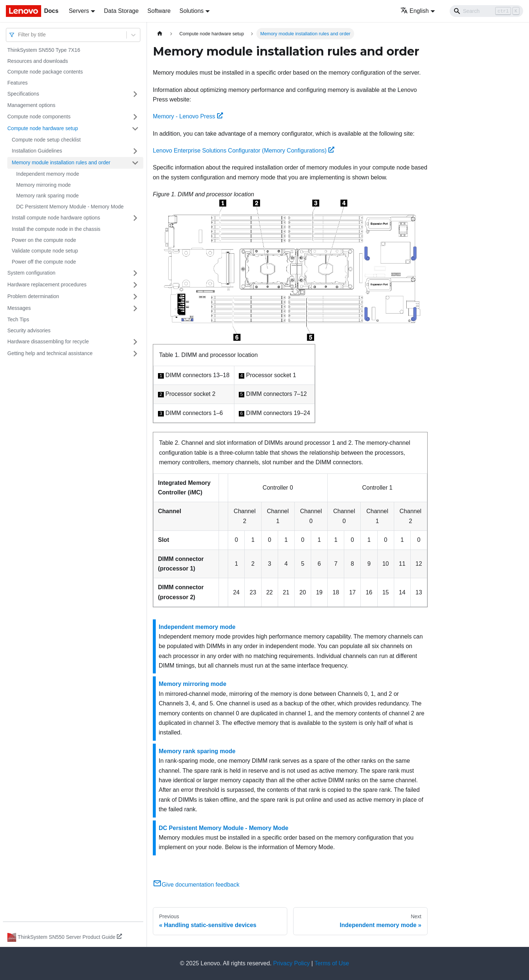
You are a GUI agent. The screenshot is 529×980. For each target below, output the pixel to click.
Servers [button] (79, 11)
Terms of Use (332, 963)
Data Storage (121, 11)
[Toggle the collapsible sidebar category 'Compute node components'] (135, 117)
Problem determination (33, 296)
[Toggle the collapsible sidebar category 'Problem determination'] (135, 297)
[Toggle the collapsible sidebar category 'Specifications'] (135, 94)
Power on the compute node (44, 240)
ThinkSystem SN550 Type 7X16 (44, 50)
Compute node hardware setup (43, 128)
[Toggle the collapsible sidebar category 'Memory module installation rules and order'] (135, 163)
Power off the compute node (44, 262)
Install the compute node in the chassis (56, 229)
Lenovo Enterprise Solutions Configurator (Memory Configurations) (244, 151)
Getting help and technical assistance (50, 353)
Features (17, 83)
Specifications (23, 94)
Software (159, 11)
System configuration (31, 273)
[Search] (486, 11)
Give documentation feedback (196, 885)
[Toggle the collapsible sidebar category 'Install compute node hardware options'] (135, 218)
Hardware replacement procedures (47, 285)
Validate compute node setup (45, 251)
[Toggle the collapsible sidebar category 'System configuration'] (135, 273)
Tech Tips (18, 319)
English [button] (415, 11)
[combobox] (19, 35)
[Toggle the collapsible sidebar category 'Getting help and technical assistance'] (135, 354)
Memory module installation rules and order (61, 162)
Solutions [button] (191, 11)
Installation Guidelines (37, 151)
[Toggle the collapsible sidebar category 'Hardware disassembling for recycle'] (135, 342)
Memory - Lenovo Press (188, 116)
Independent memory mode (48, 174)
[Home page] (160, 34)
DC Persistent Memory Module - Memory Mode (70, 207)
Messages (19, 308)
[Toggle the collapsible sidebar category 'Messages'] (135, 308)
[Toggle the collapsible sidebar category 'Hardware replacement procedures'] (135, 285)
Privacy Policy (292, 963)
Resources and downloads (38, 61)
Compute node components (39, 117)
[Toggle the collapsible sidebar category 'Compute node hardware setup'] (135, 129)
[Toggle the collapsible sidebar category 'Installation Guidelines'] (135, 151)
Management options (31, 105)
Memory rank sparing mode (47, 196)
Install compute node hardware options (56, 218)
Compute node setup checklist (46, 140)
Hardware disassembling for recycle (48, 341)
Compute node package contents (45, 72)
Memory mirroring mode (44, 185)
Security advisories (29, 330)
